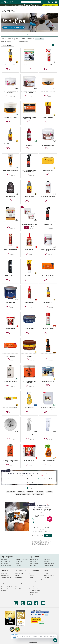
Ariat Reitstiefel (47, 561)
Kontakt (17, 575)
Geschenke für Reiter (6, 577)
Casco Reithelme (48, 559)
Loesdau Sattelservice (49, 575)
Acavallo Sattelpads (48, 565)
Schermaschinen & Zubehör (23, 494)
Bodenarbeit (4, 591)
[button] (2, 2)
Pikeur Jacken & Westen (35, 563)
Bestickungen (47, 573)
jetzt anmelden (29, 482)
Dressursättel (4, 563)
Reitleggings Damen (6, 565)
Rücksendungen (33, 581)
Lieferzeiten (32, 587)
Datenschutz (32, 577)
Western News (39, 532)
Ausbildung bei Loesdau (21, 585)
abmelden (46, 544)
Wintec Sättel (33, 565)
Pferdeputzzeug (11, 492)
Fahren (3, 581)
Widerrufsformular (34, 593)
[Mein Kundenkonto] (49, 3)
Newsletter (46, 579)
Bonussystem (19, 577)
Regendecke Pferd (6, 561)
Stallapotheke (40, 492)
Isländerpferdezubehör (7, 587)
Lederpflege (49, 492)
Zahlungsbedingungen (35, 591)
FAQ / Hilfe (32, 583)
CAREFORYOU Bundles (38, 494)
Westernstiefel (19, 561)
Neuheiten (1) (5, 42)
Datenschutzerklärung (41, 543)
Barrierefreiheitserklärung (36, 579)
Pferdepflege (21, 492)
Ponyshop (4, 585)
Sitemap (31, 595)
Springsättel (18, 565)
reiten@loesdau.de (34, 642)
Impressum (32, 575)
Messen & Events (19, 589)
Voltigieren (4, 583)
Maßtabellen (46, 577)
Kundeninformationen (35, 585)
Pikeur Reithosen (33, 561)
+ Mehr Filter (40, 39)
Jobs (16, 587)
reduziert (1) (22, 42)
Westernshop (4, 573)
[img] (56, 3)
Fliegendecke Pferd (6, 559)
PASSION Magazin (20, 583)
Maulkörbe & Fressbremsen (22, 559)
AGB (30, 573)
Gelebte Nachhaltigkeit (21, 581)
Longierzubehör (5, 575)
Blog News (47, 532)
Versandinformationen (35, 589)
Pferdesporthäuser (20, 573)
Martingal (18, 563)
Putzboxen (30, 492)
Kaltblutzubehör (5, 589)
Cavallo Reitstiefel (34, 559)
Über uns (18, 579)
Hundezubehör (5, 579)
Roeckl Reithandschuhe (49, 563)
